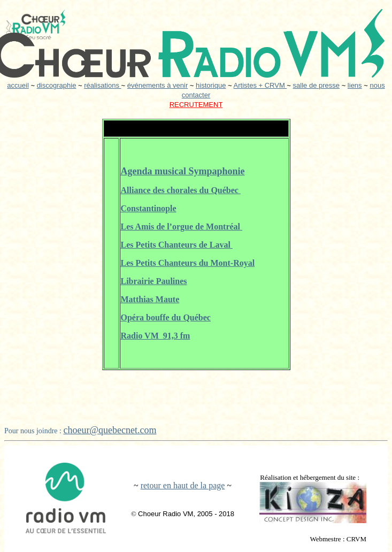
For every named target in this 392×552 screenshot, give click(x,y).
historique (211, 85)
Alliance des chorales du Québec (181, 190)
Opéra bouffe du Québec (166, 317)
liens (355, 85)
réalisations (102, 85)
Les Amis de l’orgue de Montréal (182, 227)
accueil (18, 85)
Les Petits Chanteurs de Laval (177, 245)
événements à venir (157, 85)
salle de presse (316, 85)
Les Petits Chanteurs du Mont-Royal (188, 263)
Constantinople (149, 208)
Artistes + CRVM (260, 85)
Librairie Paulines (154, 281)
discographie (57, 85)
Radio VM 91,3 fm (156, 336)
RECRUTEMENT (196, 105)
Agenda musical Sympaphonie (183, 171)
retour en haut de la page (183, 485)
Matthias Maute (150, 299)
